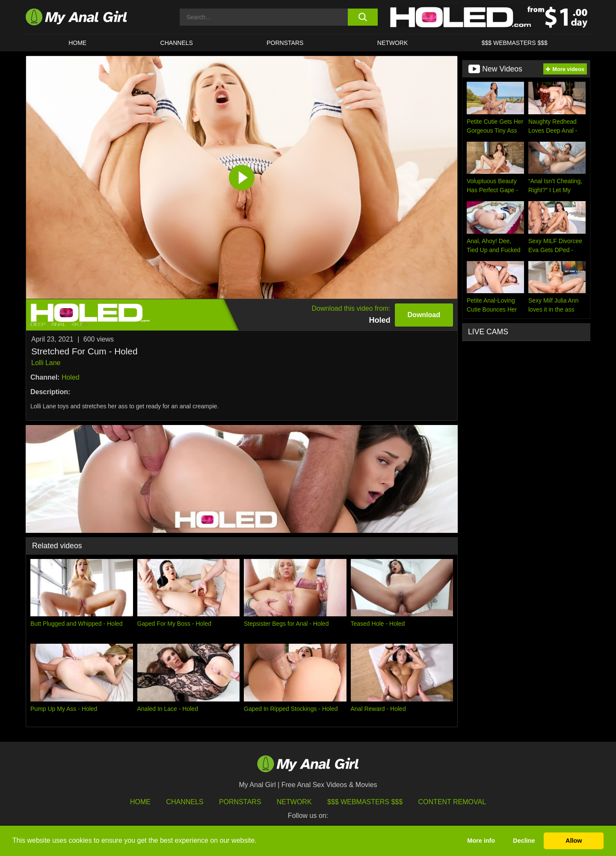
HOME (77, 43)
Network (393, 43)
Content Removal (452, 802)
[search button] (363, 17)
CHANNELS (177, 43)
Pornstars (285, 43)
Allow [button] (574, 841)
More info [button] (481, 841)
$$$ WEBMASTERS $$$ (515, 43)
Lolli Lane (46, 363)
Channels (185, 802)
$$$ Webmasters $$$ (365, 802)
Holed (71, 377)
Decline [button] (524, 841)
